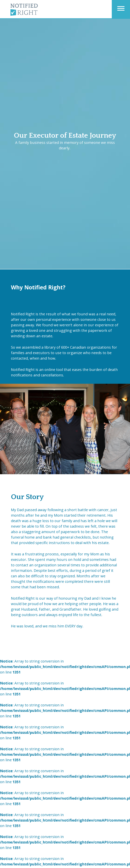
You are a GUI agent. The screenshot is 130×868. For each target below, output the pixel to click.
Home (24, 38)
